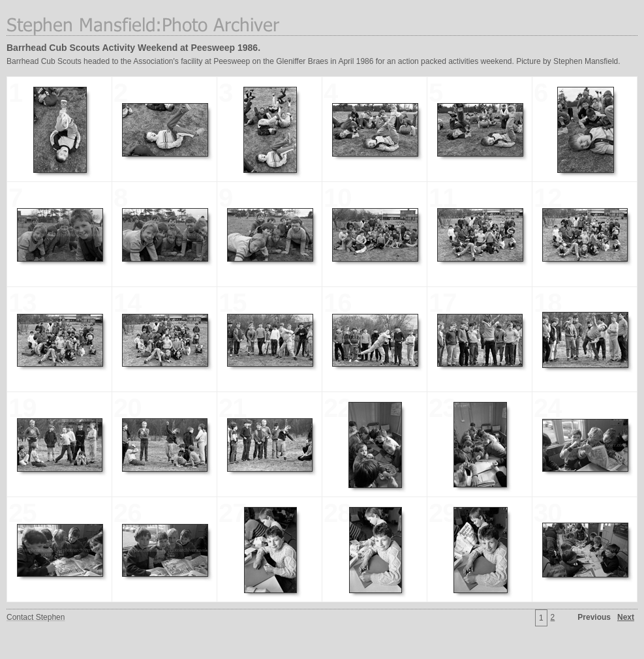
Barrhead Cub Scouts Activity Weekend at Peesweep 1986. (133, 48)
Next (626, 617)
